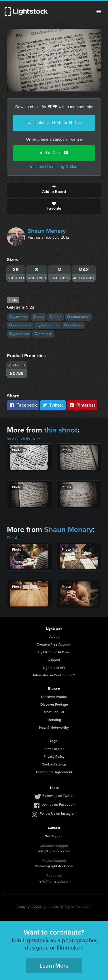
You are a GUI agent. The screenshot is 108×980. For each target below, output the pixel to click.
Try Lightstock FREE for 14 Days (54, 123)
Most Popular (54, 712)
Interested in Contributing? (54, 675)
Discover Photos (54, 697)
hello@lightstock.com (54, 881)
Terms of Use (54, 749)
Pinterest (82, 405)
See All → (16, 538)
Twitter (53, 405)
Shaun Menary (47, 231)
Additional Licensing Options (54, 167)
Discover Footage (54, 705)
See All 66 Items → (24, 438)
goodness (19, 334)
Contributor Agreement (54, 772)
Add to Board (54, 190)
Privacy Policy (54, 757)
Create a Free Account (54, 644)
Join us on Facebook (58, 805)
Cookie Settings (54, 764)
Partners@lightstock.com (54, 866)
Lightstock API (54, 668)
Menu (99, 12)
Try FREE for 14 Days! (54, 652)
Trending (54, 720)
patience (43, 334)
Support (54, 660)
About (54, 637)
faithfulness (78, 317)
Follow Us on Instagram (58, 814)
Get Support (54, 836)
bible (55, 317)
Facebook (23, 405)
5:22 (38, 317)
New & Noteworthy (54, 728)
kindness (73, 325)
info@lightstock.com (54, 851)
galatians (18, 317)
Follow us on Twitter (58, 796)
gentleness (20, 325)
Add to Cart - (54, 153)
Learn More (54, 966)
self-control (48, 325)
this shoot (61, 430)
